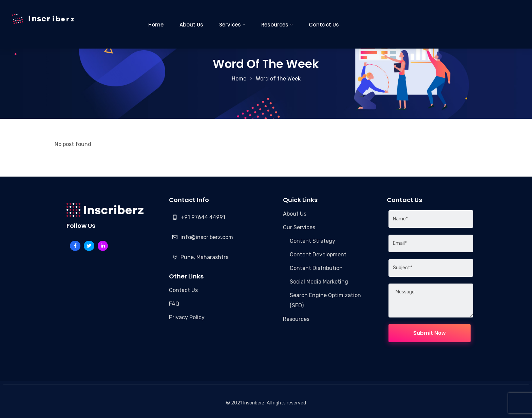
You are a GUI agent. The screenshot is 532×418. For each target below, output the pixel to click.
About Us (191, 25)
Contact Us (324, 25)
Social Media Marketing (319, 282)
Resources (275, 25)
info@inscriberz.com (207, 237)
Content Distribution (316, 268)
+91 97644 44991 (203, 217)
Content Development (318, 255)
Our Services (299, 227)
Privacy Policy (187, 317)
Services (230, 25)
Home (156, 25)
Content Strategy (312, 241)
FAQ (174, 304)
